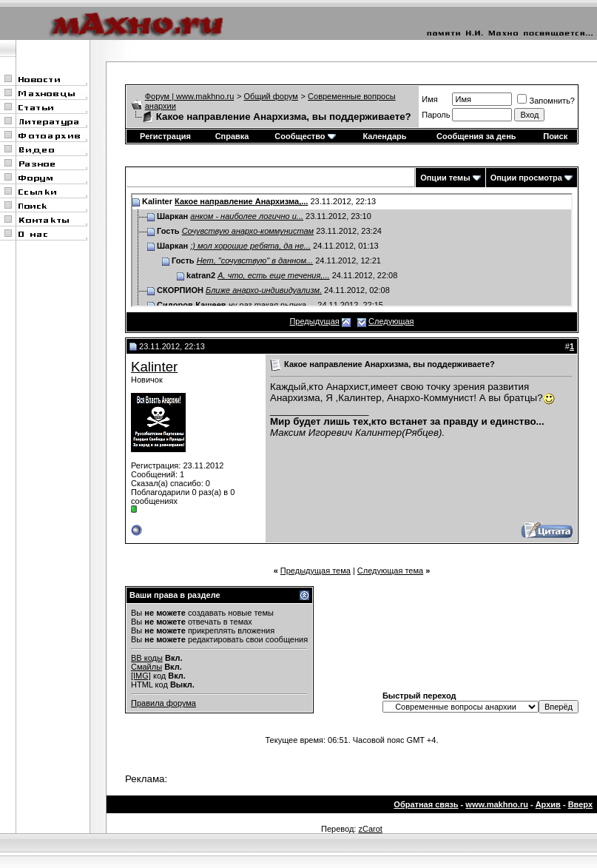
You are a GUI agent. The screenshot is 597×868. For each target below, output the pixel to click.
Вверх (580, 804)
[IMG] (141, 676)
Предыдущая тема (316, 571)
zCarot (370, 829)
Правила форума (163, 703)
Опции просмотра (526, 178)
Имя (429, 99)
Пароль (436, 115)
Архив (548, 804)
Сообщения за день (476, 136)
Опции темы (445, 178)
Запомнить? (546, 101)
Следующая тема (390, 571)
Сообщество (305, 136)
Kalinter (154, 367)
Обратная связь (426, 804)
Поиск (555, 136)
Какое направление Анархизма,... (241, 201)
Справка (232, 136)
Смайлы (146, 667)
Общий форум (271, 96)
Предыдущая (314, 321)
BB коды (147, 658)
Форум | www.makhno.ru (190, 96)
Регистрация (165, 136)
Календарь (384, 136)
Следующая (391, 321)
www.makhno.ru (497, 804)
